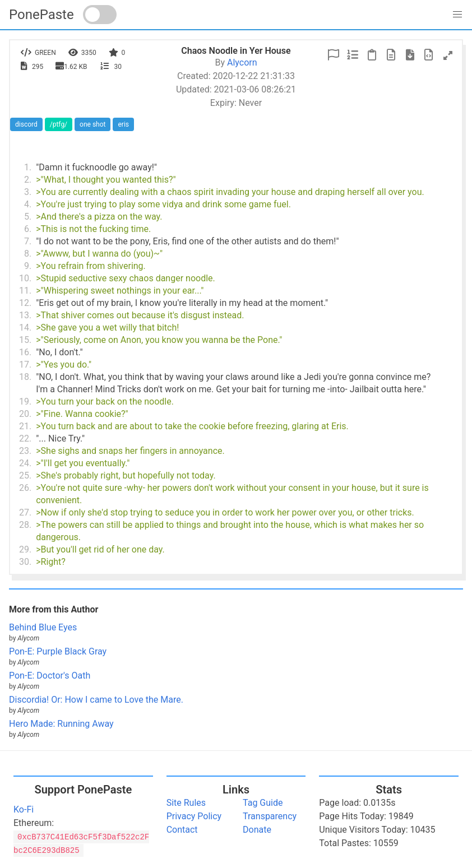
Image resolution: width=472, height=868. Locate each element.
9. (28, 266)
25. (25, 475)
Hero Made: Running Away (61, 724)
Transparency (270, 816)
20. (25, 414)
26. (25, 488)
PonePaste (41, 15)
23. (25, 451)
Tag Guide (263, 803)
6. (28, 229)
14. (25, 328)
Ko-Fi (24, 809)
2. (28, 180)
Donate (257, 830)
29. (25, 549)
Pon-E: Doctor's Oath (50, 676)
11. (25, 291)
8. (28, 254)
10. (25, 278)
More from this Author (54, 609)
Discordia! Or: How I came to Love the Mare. (96, 700)
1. (28, 167)
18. (25, 377)
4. (28, 204)
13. (25, 315)
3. (28, 192)
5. (28, 217)
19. (25, 401)
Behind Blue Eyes (43, 627)
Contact (182, 830)
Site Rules (186, 803)
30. (25, 562)
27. (25, 512)
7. (28, 241)
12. (25, 303)
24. (25, 463)
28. (25, 525)
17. (25, 365)
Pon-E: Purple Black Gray (58, 651)
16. (25, 352)
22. (25, 438)
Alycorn (242, 62)
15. (25, 340)
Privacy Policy (194, 816)
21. (25, 426)
